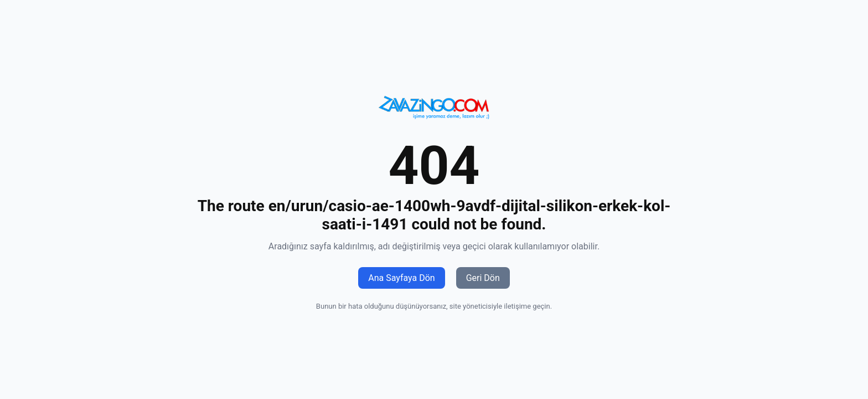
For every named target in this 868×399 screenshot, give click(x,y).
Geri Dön (483, 278)
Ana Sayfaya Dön (401, 278)
